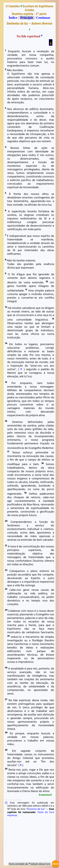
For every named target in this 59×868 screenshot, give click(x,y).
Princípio (27, 18)
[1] (6, 803)
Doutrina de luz (36, 809)
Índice (13, 18)
